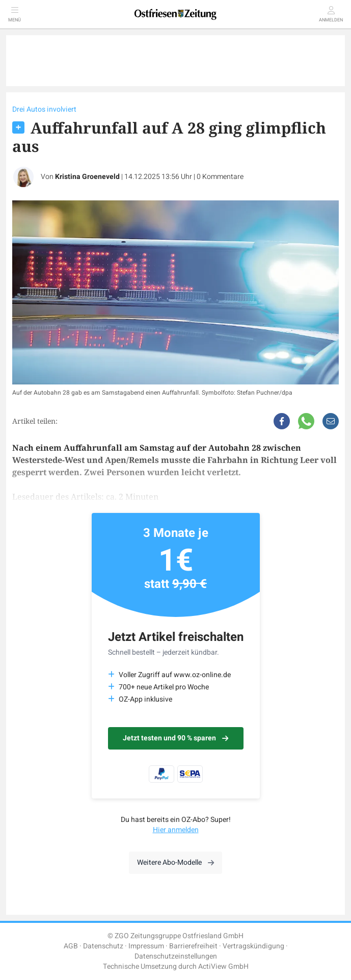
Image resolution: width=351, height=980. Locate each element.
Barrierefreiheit (193, 946)
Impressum (146, 946)
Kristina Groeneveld (87, 177)
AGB (71, 946)
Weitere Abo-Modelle (175, 862)
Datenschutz (103, 946)
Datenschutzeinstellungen (176, 956)
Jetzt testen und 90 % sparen (175, 738)
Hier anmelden (176, 830)
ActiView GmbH (223, 966)
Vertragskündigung (253, 946)
